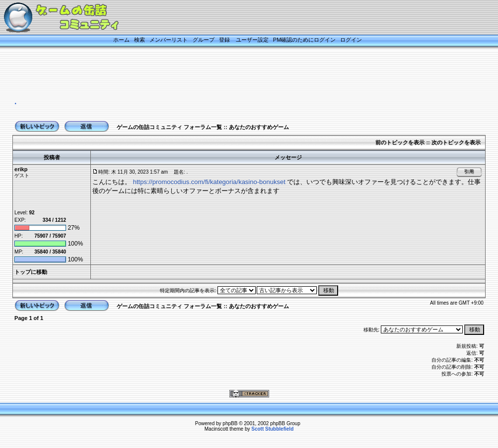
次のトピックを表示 (456, 142)
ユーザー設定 (252, 40)
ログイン (351, 40)
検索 (140, 40)
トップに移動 (31, 272)
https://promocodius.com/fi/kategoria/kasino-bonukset (209, 182)
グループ (204, 40)
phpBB (230, 423)
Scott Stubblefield (272, 429)
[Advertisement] (237, 73)
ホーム (121, 40)
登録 (224, 40)
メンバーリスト (169, 40)
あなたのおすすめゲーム (259, 127)
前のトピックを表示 (400, 142)
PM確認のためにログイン (305, 40)
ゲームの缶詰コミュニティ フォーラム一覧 (169, 127)
